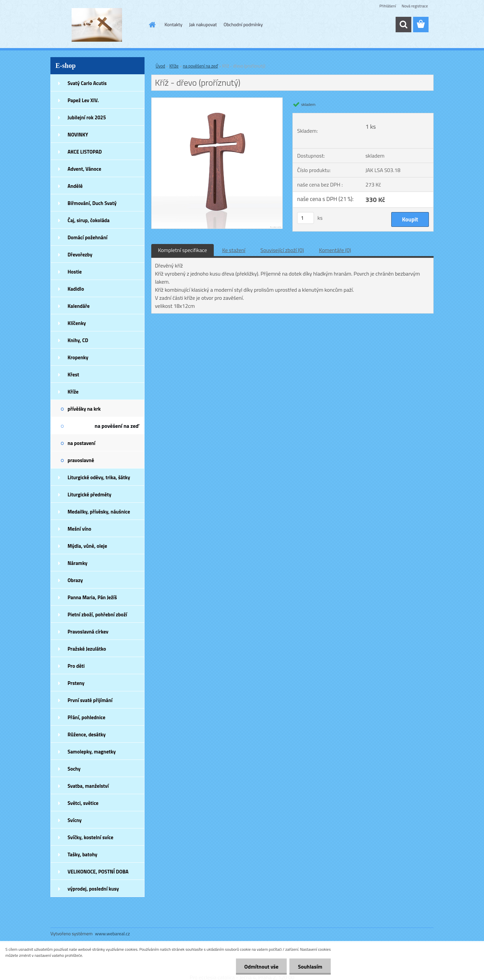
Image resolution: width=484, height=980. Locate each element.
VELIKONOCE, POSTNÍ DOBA (98, 872)
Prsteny (76, 683)
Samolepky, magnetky (92, 752)
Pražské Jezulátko (87, 649)
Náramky (77, 563)
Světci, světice (83, 803)
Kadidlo (76, 289)
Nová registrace (415, 6)
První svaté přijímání (90, 700)
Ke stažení (234, 250)
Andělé (75, 186)
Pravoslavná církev (88, 632)
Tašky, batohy (83, 854)
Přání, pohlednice (86, 717)
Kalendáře (79, 306)
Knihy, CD (78, 340)
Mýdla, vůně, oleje (87, 546)
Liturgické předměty (89, 495)
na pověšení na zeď (117, 426)
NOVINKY (78, 135)
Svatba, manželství (88, 786)
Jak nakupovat (203, 24)
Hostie (75, 272)
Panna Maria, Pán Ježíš (92, 597)
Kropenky (78, 357)
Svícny (75, 820)
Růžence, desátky (87, 734)
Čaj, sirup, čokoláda (89, 220)
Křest (73, 375)
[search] (403, 25)
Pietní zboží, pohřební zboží (97, 615)
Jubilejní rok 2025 (87, 117)
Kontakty (174, 24)
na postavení (82, 443)
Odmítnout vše (261, 967)
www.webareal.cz (113, 933)
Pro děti (76, 666)
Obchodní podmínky (243, 24)
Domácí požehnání (88, 237)
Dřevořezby (80, 255)
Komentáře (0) (335, 250)
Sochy (74, 769)
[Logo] (97, 25)
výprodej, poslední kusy (93, 889)
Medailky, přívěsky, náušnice (99, 512)
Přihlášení (388, 6)
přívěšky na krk (84, 409)
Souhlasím (310, 967)
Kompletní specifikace (183, 250)
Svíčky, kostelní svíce (90, 837)
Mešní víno (79, 529)
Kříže (73, 392)
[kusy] (306, 218)
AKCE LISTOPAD (85, 152)
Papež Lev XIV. (83, 100)
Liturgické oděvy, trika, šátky (99, 477)
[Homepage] (152, 25)
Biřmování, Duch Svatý (92, 203)
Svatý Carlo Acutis (87, 83)
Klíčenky (77, 323)
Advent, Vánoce (84, 169)
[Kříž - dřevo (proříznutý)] (217, 100)
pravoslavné (81, 460)
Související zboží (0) (282, 250)
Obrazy (75, 580)
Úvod (160, 66)
